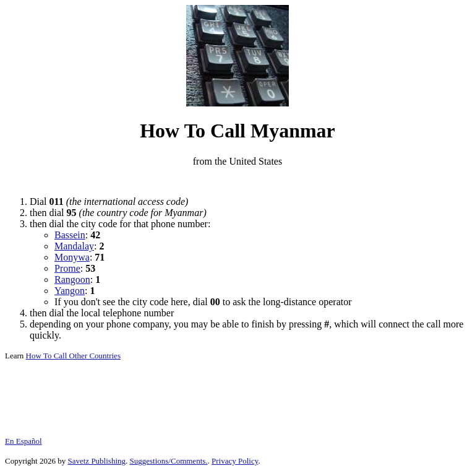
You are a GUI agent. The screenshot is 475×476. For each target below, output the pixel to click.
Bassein (70, 235)
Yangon (70, 291)
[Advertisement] (237, 182)
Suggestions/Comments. (169, 461)
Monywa (72, 257)
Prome (67, 268)
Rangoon (72, 279)
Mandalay (74, 246)
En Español (24, 441)
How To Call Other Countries (73, 356)
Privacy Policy (235, 461)
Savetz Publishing (96, 461)
